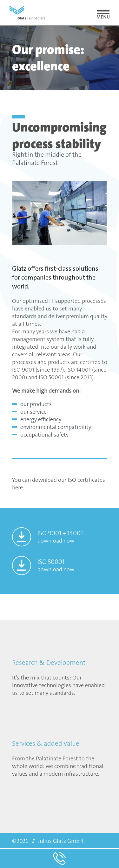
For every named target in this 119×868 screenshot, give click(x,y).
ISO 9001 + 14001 (60, 537)
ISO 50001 (56, 565)
